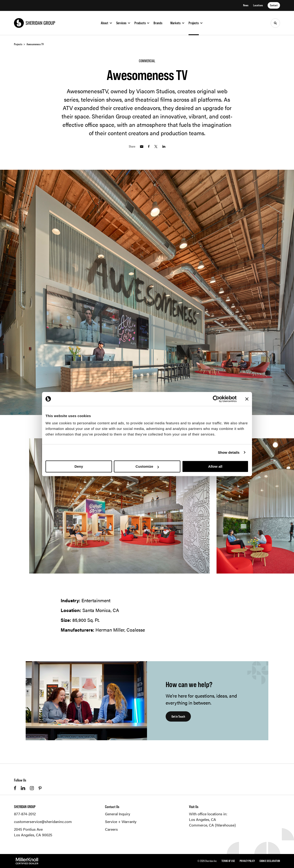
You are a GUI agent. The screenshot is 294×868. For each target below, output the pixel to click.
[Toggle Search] (275, 23)
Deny (79, 466)
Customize (147, 466)
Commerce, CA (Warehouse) (212, 825)
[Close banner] (247, 399)
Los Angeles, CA (203, 819)
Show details (229, 452)
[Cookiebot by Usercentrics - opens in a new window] (216, 399)
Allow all (215, 466)
